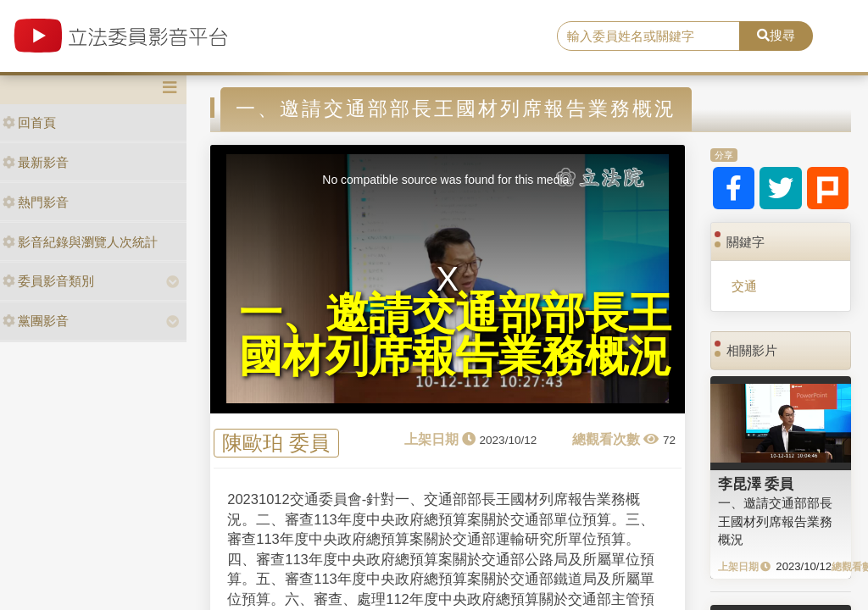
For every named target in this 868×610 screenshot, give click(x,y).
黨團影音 (36, 321)
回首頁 (29, 122)
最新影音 (36, 162)
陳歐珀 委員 (276, 444)
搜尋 (776, 35)
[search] (648, 36)
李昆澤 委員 (756, 484)
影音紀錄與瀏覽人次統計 (80, 242)
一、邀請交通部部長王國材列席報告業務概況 (775, 521)
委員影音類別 (48, 281)
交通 (744, 286)
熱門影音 (36, 202)
